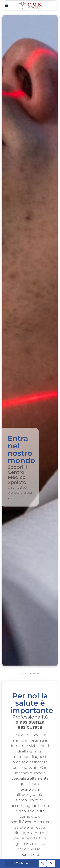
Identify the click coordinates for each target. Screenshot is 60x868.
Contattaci (22, 863)
